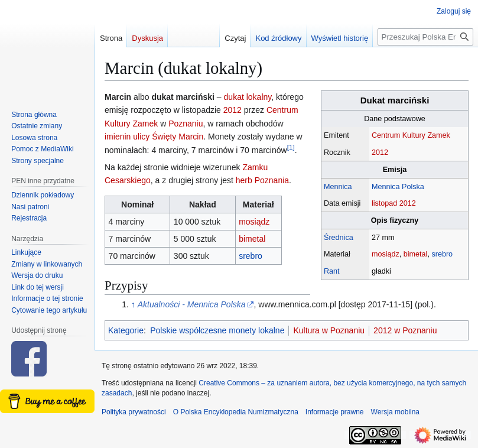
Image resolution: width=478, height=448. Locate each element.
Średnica (339, 238)
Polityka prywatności (134, 412)
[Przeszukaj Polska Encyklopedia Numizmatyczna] (425, 37)
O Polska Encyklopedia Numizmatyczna (236, 412)
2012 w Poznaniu (405, 330)
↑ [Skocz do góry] (133, 304)
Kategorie (126, 330)
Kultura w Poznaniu (329, 330)
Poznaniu (186, 124)
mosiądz (386, 254)
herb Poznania (262, 180)
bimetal (416, 254)
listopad (384, 203)
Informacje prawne (335, 412)
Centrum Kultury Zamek (411, 135)
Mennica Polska (398, 187)
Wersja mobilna (395, 412)
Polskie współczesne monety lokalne (217, 330)
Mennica (338, 187)
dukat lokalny (248, 97)
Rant (332, 271)
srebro (442, 254)
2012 (380, 152)
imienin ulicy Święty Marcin (154, 137)
